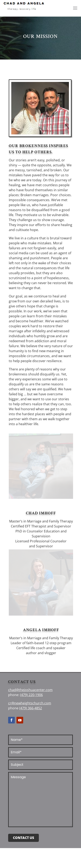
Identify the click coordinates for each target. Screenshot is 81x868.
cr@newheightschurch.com (30, 703)
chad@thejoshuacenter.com (30, 690)
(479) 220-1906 (31, 695)
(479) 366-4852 (31, 708)
